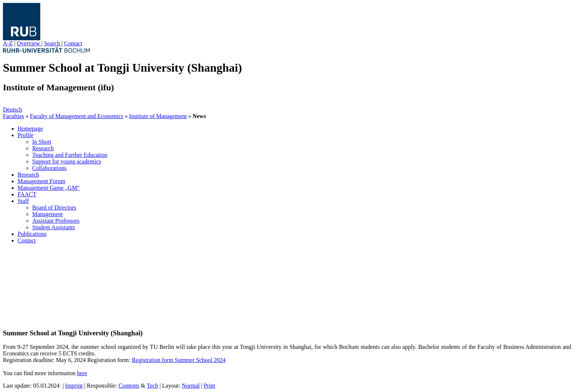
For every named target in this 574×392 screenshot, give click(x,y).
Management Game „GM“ (49, 188)
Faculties (14, 116)
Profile (26, 135)
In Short (42, 142)
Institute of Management (158, 116)
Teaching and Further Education (70, 155)
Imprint (74, 386)
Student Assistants (54, 227)
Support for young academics (67, 161)
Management (48, 214)
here (82, 373)
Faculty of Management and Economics (77, 116)
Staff (23, 201)
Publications (32, 234)
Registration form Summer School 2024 (179, 360)
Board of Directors (54, 208)
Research (43, 148)
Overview (29, 43)
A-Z (8, 43)
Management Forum (41, 181)
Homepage (30, 129)
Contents (129, 386)
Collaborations (49, 168)
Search (53, 43)
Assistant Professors (56, 221)
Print (210, 386)
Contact (73, 43)
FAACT (27, 194)
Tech (152, 386)
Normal (191, 386)
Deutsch (12, 110)
